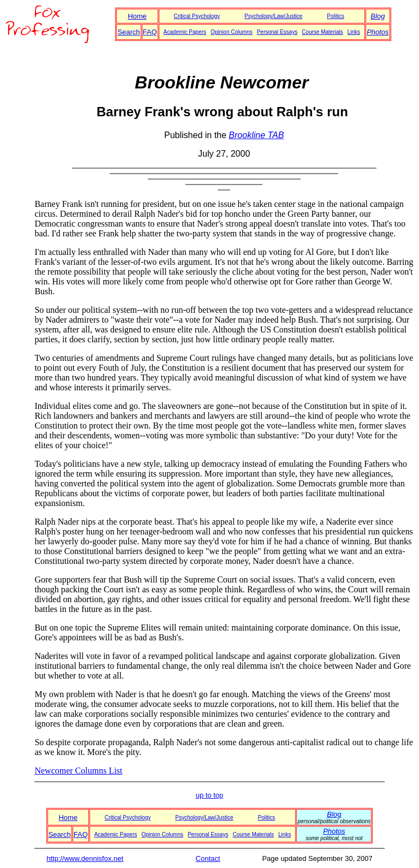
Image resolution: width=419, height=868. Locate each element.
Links (354, 32)
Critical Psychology (196, 16)
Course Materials (322, 32)
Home (137, 16)
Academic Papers (185, 32)
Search (128, 32)
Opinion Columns (232, 32)
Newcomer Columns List (78, 771)
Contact (208, 858)
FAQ (150, 32)
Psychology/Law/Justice (273, 16)
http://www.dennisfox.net (85, 858)
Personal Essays (277, 32)
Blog (378, 16)
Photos (378, 32)
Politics (336, 16)
